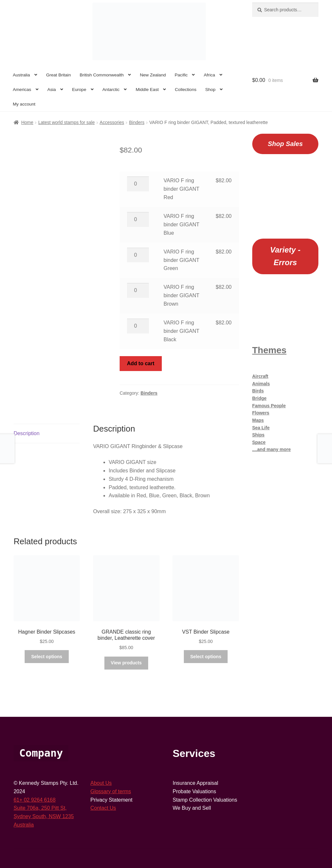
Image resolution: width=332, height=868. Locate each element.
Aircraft (260, 376)
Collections (186, 90)
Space (259, 442)
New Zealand (153, 75)
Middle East (147, 90)
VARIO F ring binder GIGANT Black (182, 331)
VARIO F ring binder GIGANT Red (182, 189)
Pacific (181, 75)
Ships (258, 435)
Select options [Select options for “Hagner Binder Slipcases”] (47, 657)
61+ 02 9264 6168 (35, 800)
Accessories (112, 122)
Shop (210, 90)
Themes (269, 350)
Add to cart (141, 363)
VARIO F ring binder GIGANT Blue (182, 225)
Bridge (259, 398)
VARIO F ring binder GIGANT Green (182, 260)
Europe (79, 90)
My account (24, 104)
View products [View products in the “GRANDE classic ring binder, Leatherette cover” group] (126, 663)
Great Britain (58, 75)
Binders (137, 122)
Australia (21, 75)
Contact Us (103, 808)
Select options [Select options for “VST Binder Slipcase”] (206, 657)
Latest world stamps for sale (66, 122)
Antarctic (111, 90)
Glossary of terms (111, 791)
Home (27, 122)
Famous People (269, 406)
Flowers (261, 413)
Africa (210, 75)
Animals (261, 384)
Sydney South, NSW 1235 (44, 816)
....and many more (272, 449)
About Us (101, 783)
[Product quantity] (138, 184)
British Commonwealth (102, 75)
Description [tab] (27, 433)
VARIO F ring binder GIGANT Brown (182, 295)
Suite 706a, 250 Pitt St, (40, 808)
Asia (52, 90)
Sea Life (261, 428)
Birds (258, 391)
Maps (258, 420)
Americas (22, 90)
